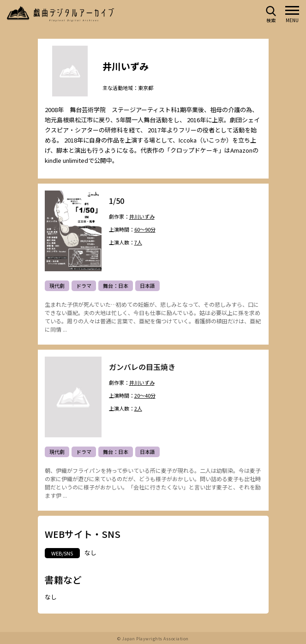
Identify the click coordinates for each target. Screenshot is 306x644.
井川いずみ (142, 218)
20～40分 (145, 396)
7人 (138, 243)
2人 (138, 409)
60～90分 (145, 230)
